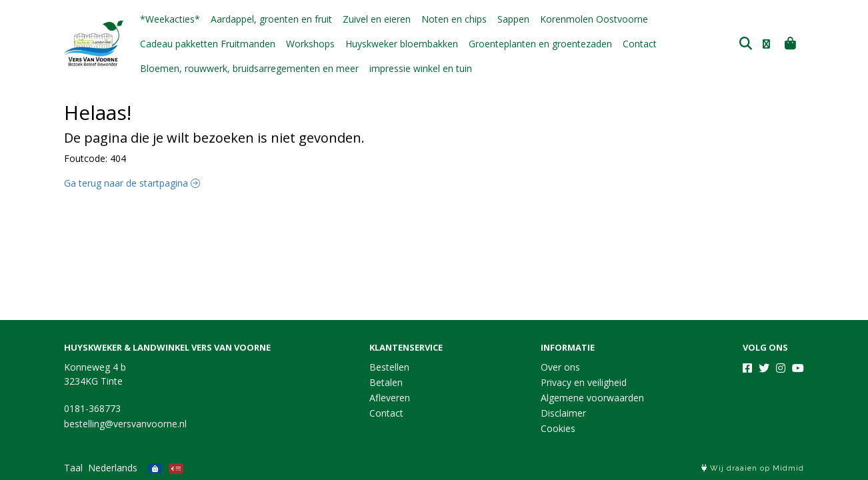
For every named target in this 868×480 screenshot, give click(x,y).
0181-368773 (92, 408)
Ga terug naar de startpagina (132, 183)
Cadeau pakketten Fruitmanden (208, 44)
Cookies (558, 428)
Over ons (560, 367)
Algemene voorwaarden (592, 398)
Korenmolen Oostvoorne (594, 19)
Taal (73, 468)
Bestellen (389, 367)
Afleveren (390, 398)
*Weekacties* (170, 19)
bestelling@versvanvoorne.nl (125, 424)
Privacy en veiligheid (584, 382)
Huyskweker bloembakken (402, 44)
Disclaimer (563, 413)
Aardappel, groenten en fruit (271, 19)
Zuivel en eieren (377, 19)
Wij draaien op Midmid (753, 468)
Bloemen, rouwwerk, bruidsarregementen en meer (249, 68)
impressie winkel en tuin (421, 68)
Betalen (386, 382)
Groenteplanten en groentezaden (540, 44)
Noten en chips (454, 19)
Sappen (513, 19)
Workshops (310, 44)
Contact (640, 44)
